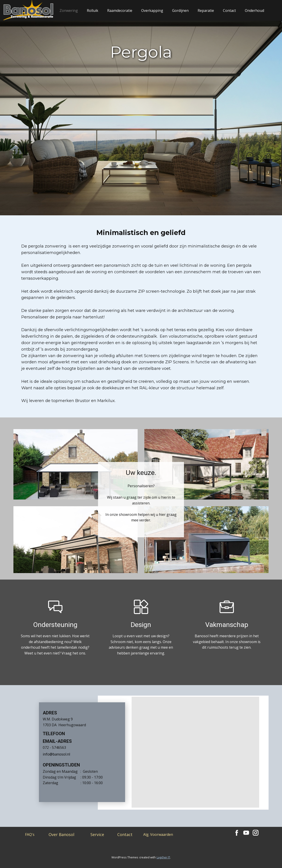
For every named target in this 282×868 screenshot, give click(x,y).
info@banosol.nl (56, 754)
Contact (229, 11)
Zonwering (69, 11)
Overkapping (152, 11)
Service (97, 834)
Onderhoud (254, 11)
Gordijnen (180, 11)
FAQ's (30, 834)
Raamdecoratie (120, 11)
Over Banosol (61, 834)
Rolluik (93, 11)
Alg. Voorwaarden (158, 834)
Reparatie (206, 11)
